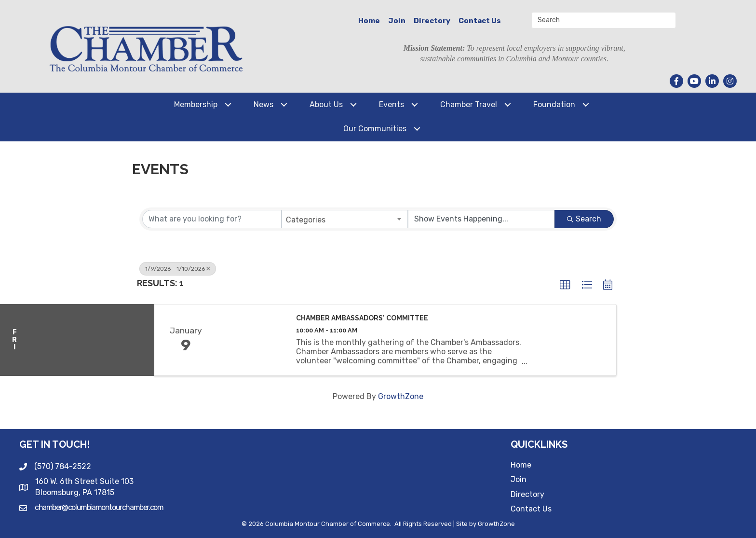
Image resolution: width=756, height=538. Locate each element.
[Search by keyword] (212, 219)
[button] (565, 285)
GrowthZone (401, 396)
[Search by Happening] (481, 219)
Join (397, 21)
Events (391, 104)
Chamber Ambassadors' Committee (362, 318)
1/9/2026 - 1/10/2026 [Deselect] (178, 269)
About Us (326, 104)
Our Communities (375, 129)
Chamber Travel (469, 104)
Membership (196, 104)
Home (369, 21)
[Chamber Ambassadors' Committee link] (252, 340)
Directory (432, 21)
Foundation (554, 104)
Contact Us (480, 21)
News (263, 104)
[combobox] (345, 219)
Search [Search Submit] (584, 219)
